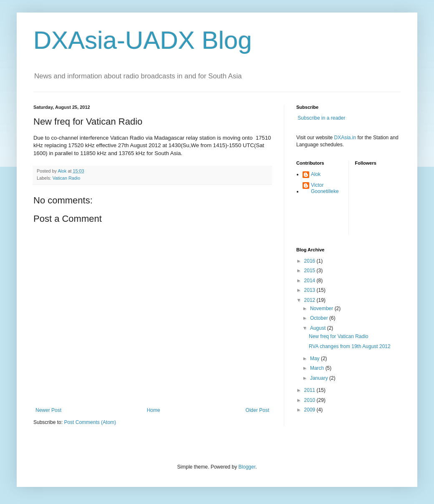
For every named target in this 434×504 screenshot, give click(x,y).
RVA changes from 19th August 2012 (350, 346)
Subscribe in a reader (321, 118)
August (319, 328)
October (320, 318)
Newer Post (48, 410)
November (322, 308)
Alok (316, 174)
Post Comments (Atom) (90, 422)
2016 (310, 261)
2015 (310, 271)
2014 (310, 281)
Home (154, 410)
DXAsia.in (345, 138)
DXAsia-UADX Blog (143, 40)
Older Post (257, 410)
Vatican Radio (66, 178)
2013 (310, 290)
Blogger (247, 467)
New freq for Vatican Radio (339, 336)
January (320, 378)
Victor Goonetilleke (325, 188)
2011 (310, 390)
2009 (310, 410)
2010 (310, 400)
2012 (310, 300)
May (315, 359)
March (318, 368)
